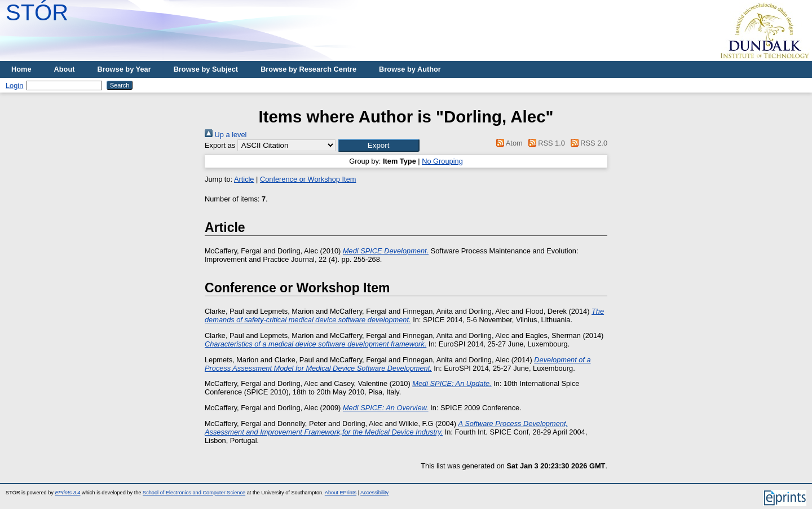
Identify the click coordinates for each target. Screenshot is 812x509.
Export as (220, 145)
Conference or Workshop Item (308, 179)
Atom (508, 143)
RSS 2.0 (587, 143)
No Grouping (442, 161)
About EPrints (341, 493)
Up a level (226, 135)
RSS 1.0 (545, 143)
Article (244, 179)
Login (14, 85)
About (65, 69)
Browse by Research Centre (308, 69)
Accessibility (374, 493)
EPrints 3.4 (67, 493)
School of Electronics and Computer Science (194, 493)
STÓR (37, 12)
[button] (379, 145)
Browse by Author (410, 69)
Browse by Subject (206, 69)
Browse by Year (124, 69)
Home (21, 69)
